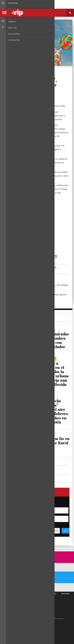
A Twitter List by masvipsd (10, 587)
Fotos (32, 594)
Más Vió (53, 594)
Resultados (53, 531)
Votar (66, 531)
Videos (42, 594)
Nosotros (65, 594)
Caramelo (34, 256)
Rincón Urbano (17, 71)
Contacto (37, 599)
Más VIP (11, 91)
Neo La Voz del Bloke (48, 256)
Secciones (21, 594)
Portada (8, 594)
